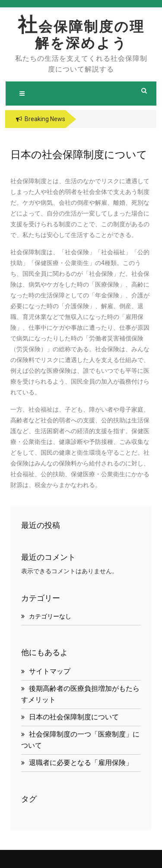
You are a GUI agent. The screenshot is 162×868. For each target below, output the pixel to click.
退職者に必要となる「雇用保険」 (81, 763)
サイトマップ (50, 671)
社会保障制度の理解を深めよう (81, 35)
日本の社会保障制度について (74, 717)
